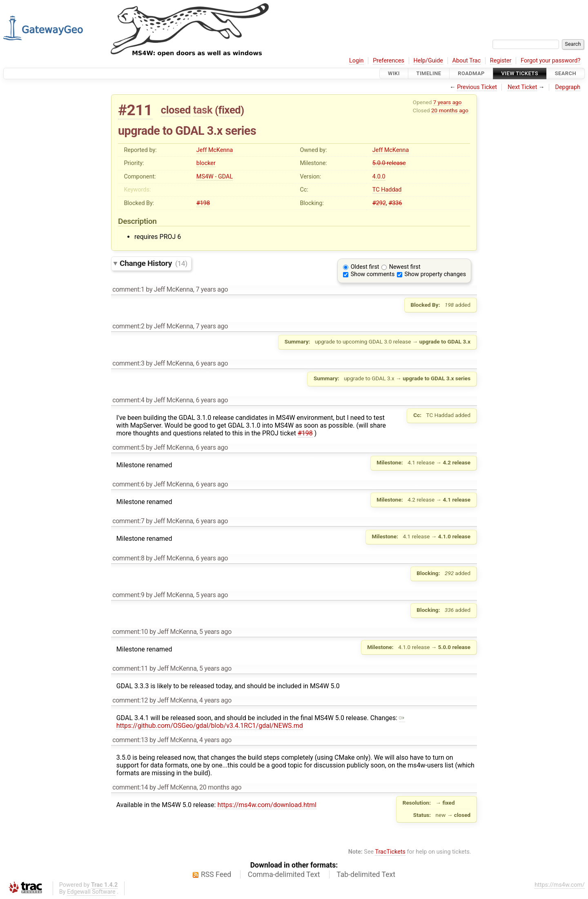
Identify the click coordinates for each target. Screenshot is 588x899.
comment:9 (128, 595)
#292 (379, 203)
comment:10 (130, 632)
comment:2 (128, 326)
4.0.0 (379, 177)
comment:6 (128, 484)
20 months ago (450, 110)
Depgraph (568, 87)
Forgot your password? (550, 61)
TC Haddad (387, 190)
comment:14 (130, 787)
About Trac (467, 61)
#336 (395, 203)
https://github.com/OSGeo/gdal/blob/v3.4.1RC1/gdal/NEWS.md (261, 722)
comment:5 (128, 447)
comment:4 (128, 400)
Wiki (394, 73)
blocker (206, 163)
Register (501, 61)
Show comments (373, 274)
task (203, 110)
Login (356, 61)
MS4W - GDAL (215, 177)
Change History (154, 263)
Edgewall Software (91, 892)
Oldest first (365, 267)
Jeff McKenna (215, 150)
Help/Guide (428, 61)
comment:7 (128, 521)
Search (566, 73)
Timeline (429, 73)
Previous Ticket (477, 87)
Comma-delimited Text (284, 874)
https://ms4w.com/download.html (267, 805)
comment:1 (128, 289)
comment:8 (128, 558)
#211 (135, 110)
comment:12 (130, 700)
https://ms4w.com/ (560, 885)
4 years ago (215, 700)
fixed (230, 110)
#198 (203, 203)
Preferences (389, 61)
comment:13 (130, 740)
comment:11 (130, 668)
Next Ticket (522, 87)
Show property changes (435, 274)
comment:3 (128, 363)
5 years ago (212, 595)
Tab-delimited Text (366, 874)
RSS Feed (216, 874)
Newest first (405, 267)
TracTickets (390, 852)
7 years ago (448, 102)
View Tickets (520, 73)
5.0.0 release (389, 163)
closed (176, 110)
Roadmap (471, 73)
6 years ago (212, 363)
